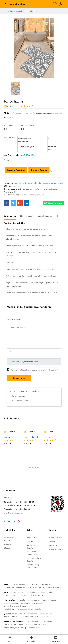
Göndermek (19, 383)
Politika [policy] (30, 528)
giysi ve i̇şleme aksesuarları (16, 574)
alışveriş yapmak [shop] (56, 536)
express (25, 200)
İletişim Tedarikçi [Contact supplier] (18, 170)
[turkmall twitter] (13, 208)
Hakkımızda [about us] (32, 524)
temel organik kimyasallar (32, 589)
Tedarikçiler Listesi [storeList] (9, 525)
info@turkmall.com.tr (14, 499)
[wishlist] (55, 4)
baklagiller (26, 581)
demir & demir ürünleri (14, 611)
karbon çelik (47, 608)
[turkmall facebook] (7, 208)
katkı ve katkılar (50, 586)
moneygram (27, 194)
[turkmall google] (20, 208)
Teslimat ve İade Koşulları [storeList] (34, 546)
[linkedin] (14, 508)
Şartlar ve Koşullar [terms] (31, 533)
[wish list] (6, 176)
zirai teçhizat (18, 578)
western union (40, 194)
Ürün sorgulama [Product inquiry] (47, 170)
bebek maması (31, 600)
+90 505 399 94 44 (19, 495)
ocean (33, 200)
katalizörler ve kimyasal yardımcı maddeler (23, 595)
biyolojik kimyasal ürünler (15, 592)
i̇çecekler (24, 603)
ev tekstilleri (19, 11)
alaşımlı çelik (34, 608)
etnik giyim (45, 571)
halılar (45, 188)
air (43, 200)
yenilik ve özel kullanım (52, 574)
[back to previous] (14, 4)
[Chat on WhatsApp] (53, 208)
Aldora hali (12, 106)
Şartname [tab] (27, 221)
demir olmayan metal (13, 614)
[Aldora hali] (28, 155)
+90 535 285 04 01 (19, 492)
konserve (34, 603)
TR (15, 197)
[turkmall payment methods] (47, 629)
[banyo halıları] (34, 48)
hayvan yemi (45, 578)
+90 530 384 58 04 (19, 488)
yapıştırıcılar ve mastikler (29, 586)
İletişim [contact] (52, 528)
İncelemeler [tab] (45, 221)
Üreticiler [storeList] (8, 530)
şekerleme (45, 603)
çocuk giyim (33, 571)
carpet (16, 191)
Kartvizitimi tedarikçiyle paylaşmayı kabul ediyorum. (34, 375)
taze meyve (38, 581)
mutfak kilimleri (56, 188)
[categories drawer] (56, 639)
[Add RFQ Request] (32, 639)
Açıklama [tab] (10, 221)
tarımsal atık (32, 578)
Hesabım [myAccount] (53, 532)
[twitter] (9, 508)
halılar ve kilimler (34, 188)
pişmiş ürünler (46, 600)
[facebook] (5, 508)
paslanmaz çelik (32, 614)
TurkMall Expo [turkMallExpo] (55, 524)
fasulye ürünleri (11, 603)
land (38, 200)
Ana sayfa (8, 11)
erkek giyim (35, 574)
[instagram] (19, 508)
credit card (52, 194)
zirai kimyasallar (11, 589)
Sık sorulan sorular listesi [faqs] (32, 539)
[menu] (10, 639)
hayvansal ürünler (12, 581)
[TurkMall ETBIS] (57, 498)
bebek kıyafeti (19, 571)
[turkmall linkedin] (27, 208)
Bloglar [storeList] (7, 534)
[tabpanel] (34, 264)
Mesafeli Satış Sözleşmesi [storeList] (33, 552)
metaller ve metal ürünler (37, 611)
